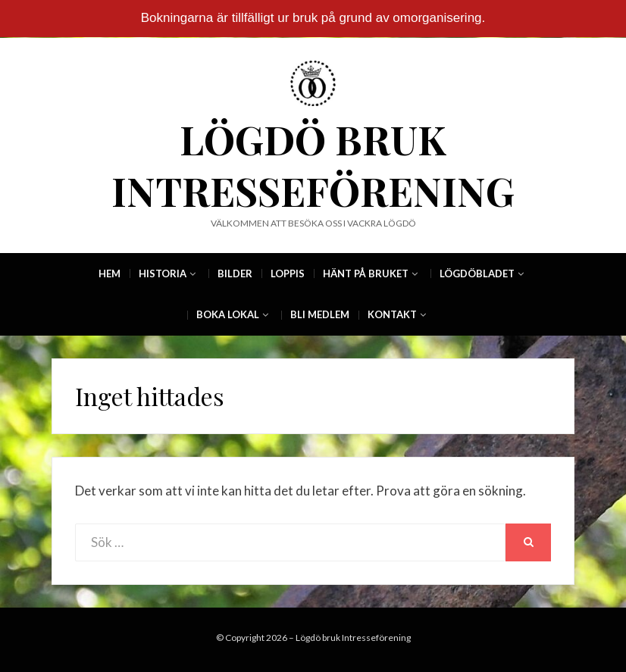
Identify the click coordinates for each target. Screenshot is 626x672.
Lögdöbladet (477, 273)
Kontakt (392, 314)
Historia (163, 273)
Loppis (288, 273)
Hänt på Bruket (366, 273)
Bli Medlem (320, 314)
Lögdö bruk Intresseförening (313, 165)
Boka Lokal (228, 314)
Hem (110, 273)
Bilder (235, 273)
